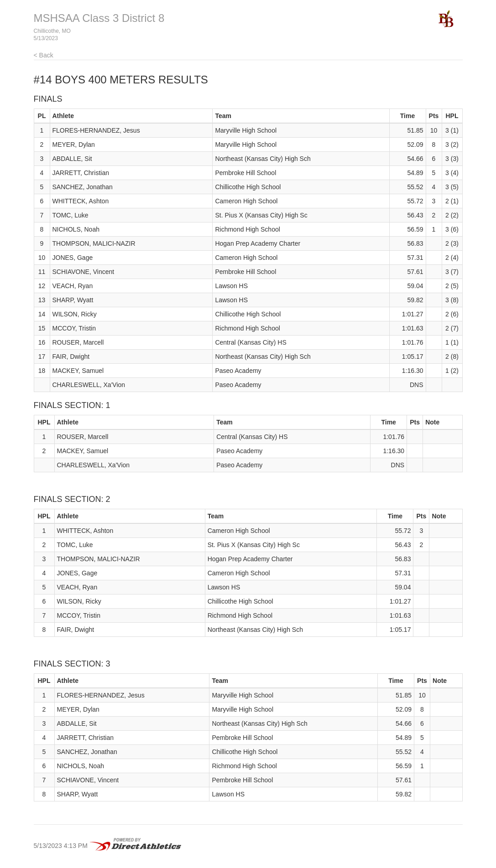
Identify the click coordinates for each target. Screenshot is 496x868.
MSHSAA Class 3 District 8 (99, 18)
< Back (44, 55)
